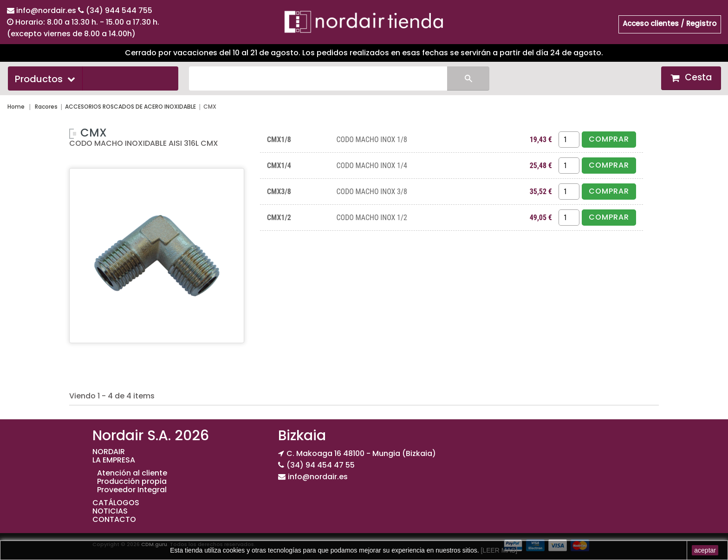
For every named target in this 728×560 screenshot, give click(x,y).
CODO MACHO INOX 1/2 (371, 218)
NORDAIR (109, 452)
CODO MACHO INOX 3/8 (371, 192)
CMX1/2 (279, 218)
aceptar (705, 550)
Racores (46, 107)
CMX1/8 (279, 140)
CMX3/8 (279, 192)
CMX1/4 (279, 166)
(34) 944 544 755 (119, 10)
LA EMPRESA (114, 460)
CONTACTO (114, 519)
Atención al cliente (132, 473)
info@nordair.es (47, 10)
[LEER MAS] (498, 550)
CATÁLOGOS (116, 503)
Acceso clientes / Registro (669, 23)
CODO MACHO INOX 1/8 (371, 140)
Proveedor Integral (132, 490)
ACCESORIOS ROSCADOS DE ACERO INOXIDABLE (130, 107)
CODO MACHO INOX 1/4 (371, 166)
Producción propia (132, 481)
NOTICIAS (110, 511)
